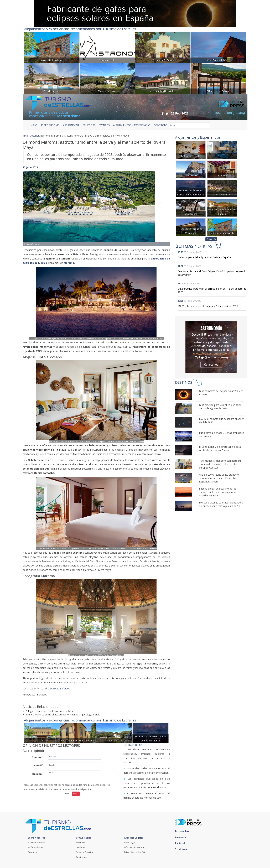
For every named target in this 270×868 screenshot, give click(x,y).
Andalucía (181, 837)
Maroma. (70, 263)
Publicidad (81, 843)
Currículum (81, 857)
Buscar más (211, 239)
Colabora (81, 847)
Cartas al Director (85, 852)
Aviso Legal (130, 843)
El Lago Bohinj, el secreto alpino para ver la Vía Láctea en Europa (220, 448)
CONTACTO (160, 125)
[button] (34, 205)
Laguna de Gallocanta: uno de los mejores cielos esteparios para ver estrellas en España (218, 492)
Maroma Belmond (60, 688)
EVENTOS (104, 125)
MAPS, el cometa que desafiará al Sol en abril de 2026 (208, 306)
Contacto (32, 852)
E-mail (38, 765)
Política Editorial (36, 847)
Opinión (37, 774)
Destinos (34, 136)
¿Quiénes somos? (36, 843)
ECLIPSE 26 (89, 125)
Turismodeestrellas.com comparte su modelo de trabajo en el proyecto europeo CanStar (220, 464)
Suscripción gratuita (230, 113)
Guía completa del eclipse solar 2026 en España (204, 257)
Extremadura (183, 831)
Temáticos (182, 849)
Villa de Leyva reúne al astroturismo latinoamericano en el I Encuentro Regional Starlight (219, 478)
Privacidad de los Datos (136, 852)
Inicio (33, 125)
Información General (134, 847)
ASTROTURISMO (50, 125)
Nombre (37, 757)
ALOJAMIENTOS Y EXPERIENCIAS (132, 125)
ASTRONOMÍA (71, 125)
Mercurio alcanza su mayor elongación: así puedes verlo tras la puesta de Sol (221, 504)
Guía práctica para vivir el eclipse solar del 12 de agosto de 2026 (220, 407)
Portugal (181, 843)
